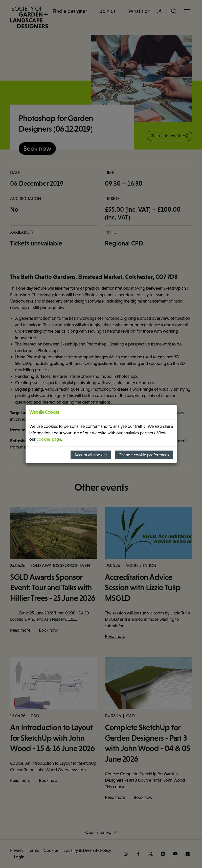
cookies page (49, 439)
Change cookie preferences (144, 455)
